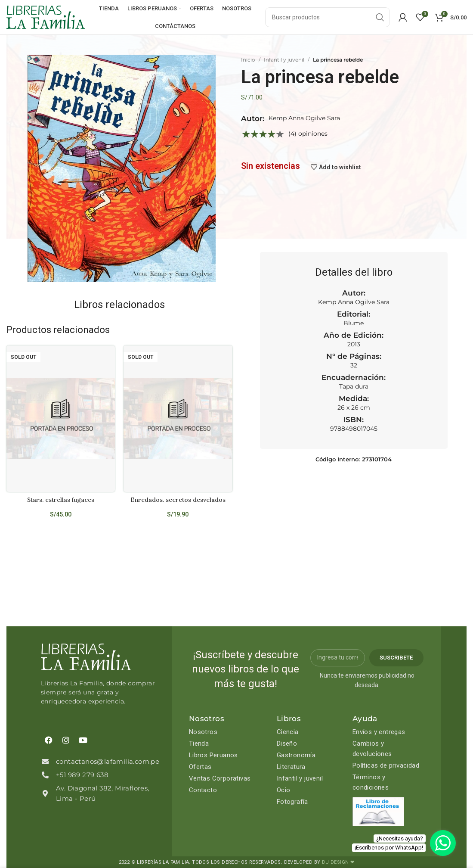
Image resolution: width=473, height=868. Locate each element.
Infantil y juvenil (284, 60)
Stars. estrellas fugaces (61, 500)
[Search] (328, 17)
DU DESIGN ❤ (338, 862)
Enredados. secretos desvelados (178, 500)
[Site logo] (46, 17)
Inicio (248, 60)
